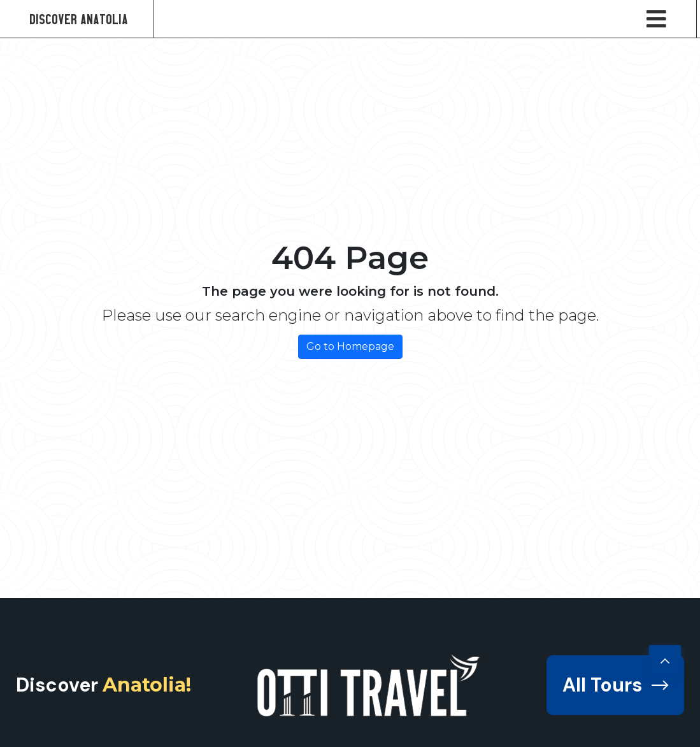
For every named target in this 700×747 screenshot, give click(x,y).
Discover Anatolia (79, 19)
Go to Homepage (350, 346)
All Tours (615, 685)
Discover (104, 685)
